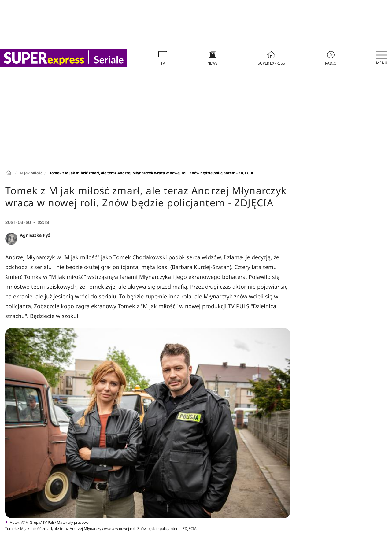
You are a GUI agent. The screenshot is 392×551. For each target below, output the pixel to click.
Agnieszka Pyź (35, 235)
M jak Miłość (31, 173)
